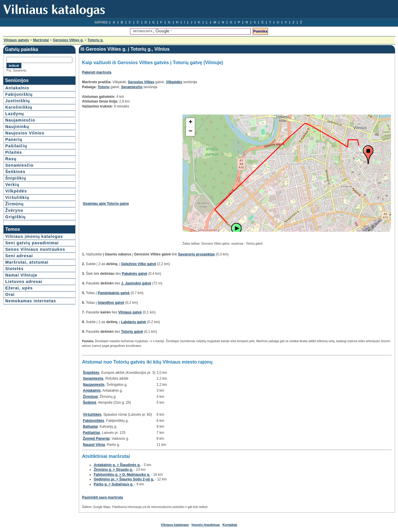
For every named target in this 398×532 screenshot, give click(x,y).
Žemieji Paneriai (96, 439)
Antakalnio (17, 88)
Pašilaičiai (91, 433)
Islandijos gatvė (111, 303)
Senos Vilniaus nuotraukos (35, 249)
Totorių (103, 87)
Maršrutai (41, 40)
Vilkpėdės (16, 191)
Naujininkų (17, 127)
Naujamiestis (94, 385)
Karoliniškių (19, 107)
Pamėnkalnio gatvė (114, 293)
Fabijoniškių (19, 94)
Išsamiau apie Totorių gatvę (106, 204)
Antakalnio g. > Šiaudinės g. (117, 465)
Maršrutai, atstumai (27, 262)
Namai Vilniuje (21, 275)
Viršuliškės (92, 415)
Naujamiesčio (20, 120)
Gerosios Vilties (141, 82)
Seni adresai (19, 256)
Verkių (12, 185)
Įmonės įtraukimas (206, 525)
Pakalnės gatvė (135, 274)
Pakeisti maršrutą (97, 72)
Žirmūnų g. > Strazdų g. (113, 470)
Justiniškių (18, 101)
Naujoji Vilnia (94, 445)
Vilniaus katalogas (175, 525)
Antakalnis (92, 391)
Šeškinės (15, 172)
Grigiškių (16, 217)
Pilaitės (14, 152)
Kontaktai (230, 525)
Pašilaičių (16, 146)
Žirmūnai (90, 397)
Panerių (14, 139)
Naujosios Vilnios (25, 133)
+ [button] (191, 122)
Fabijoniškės (94, 421)
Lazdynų (15, 114)
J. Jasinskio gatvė (136, 283)
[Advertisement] (132, 156)
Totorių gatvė (132, 332)
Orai (10, 294)
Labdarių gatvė (133, 322)
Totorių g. (95, 40)
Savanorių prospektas (196, 254)
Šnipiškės (91, 373)
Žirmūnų (14, 204)
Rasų (11, 159)
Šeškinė (89, 403)
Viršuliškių (17, 197)
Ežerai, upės (19, 288)
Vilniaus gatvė (130, 312)
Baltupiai (90, 427)
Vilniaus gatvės (16, 40)
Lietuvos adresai (24, 282)
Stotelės (14, 269)
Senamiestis (93, 378)
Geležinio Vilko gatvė (139, 264)
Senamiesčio (19, 165)
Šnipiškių (16, 178)
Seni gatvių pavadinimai (32, 243)
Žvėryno (14, 210)
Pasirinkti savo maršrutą (102, 497)
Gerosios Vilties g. (68, 40)
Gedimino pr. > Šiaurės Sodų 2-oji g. (124, 479)
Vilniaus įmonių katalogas (34, 236)
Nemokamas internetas (31, 301)
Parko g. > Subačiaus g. (113, 484)
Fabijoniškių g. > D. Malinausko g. (122, 475)
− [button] (191, 132)
